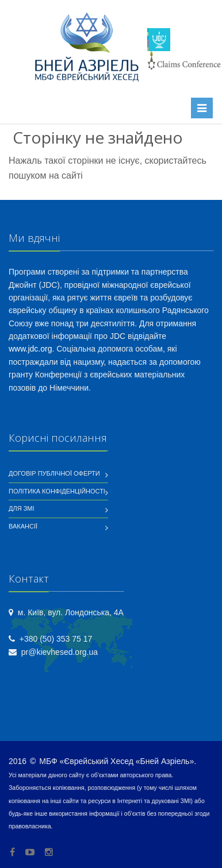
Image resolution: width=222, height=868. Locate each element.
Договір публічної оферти (54, 473)
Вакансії (23, 526)
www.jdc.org (30, 349)
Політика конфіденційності (57, 491)
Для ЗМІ (22, 508)
